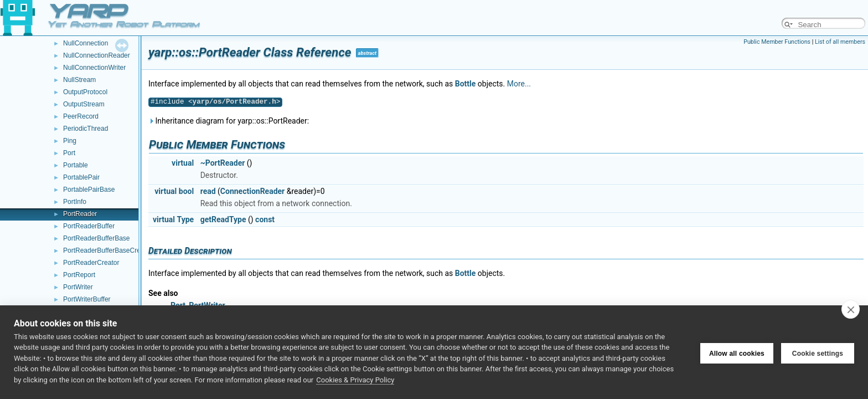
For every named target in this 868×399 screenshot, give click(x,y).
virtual (183, 163)
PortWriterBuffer (87, 299)
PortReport (79, 275)
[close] (851, 309)
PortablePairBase (89, 190)
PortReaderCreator (91, 263)
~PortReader (223, 163)
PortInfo (75, 202)
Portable (76, 165)
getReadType (223, 219)
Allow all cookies (737, 352)
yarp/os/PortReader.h (234, 102)
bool (186, 191)
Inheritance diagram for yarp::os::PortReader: (229, 121)
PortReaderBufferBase (97, 238)
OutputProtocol (85, 92)
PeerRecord (81, 116)
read (208, 191)
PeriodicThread (86, 129)
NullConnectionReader (97, 55)
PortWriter (78, 287)
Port (69, 153)
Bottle (466, 84)
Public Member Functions (777, 42)
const (265, 219)
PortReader (80, 214)
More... (519, 84)
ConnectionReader (252, 191)
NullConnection (86, 43)
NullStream (79, 80)
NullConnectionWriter (94, 68)
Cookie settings (818, 352)
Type (186, 219)
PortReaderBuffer (89, 226)
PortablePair (81, 177)
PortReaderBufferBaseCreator (108, 250)
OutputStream (84, 104)
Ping (70, 141)
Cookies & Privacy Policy (355, 380)
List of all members (840, 42)
